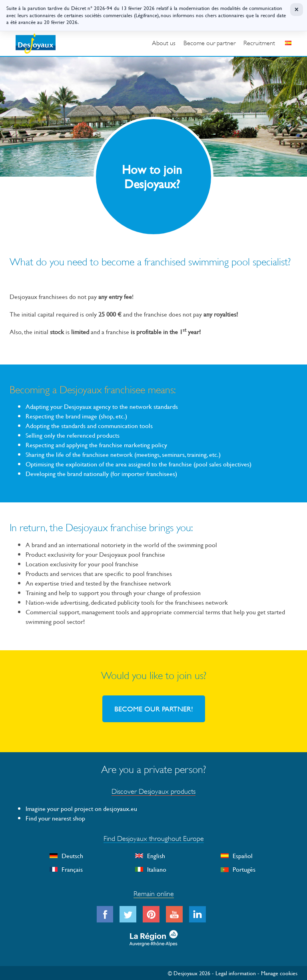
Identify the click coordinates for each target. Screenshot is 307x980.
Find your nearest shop (55, 818)
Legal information (236, 973)
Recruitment (259, 43)
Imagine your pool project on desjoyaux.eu (81, 808)
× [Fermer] (297, 9)
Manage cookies (279, 973)
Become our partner (209, 43)
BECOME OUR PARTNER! (154, 709)
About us (164, 43)
